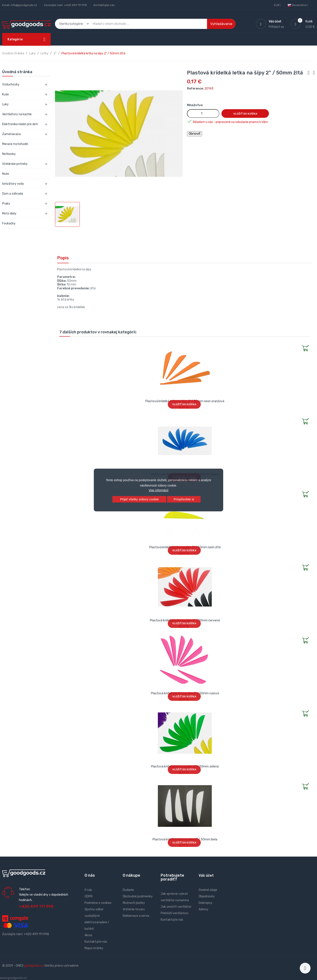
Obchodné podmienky (138, 896)
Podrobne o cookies (98, 903)
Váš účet (206, 875)
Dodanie (128, 890)
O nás (88, 890)
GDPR (89, 896)
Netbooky (9, 154)
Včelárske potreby (15, 164)
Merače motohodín (15, 144)
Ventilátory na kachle (17, 114)
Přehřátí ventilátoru (175, 913)
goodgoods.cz (34, 966)
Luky (5, 104)
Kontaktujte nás (104, 5)
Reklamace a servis (136, 916)
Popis (63, 258)
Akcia (88, 935)
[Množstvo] (203, 113)
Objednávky (207, 896)
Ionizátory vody (13, 184)
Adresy (203, 909)
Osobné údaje (208, 890)
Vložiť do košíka (245, 114)
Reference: (195, 89)
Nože (6, 174)
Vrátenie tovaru (134, 909)
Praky (6, 204)
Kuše (5, 94)
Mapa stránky (94, 948)
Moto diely (9, 213)
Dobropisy (206, 903)
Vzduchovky (11, 84)
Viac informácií (158, 490)
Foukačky (9, 223)
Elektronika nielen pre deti (20, 124)
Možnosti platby (134, 903)
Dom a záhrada (13, 194)
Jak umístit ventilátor (176, 907)
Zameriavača (11, 134)
